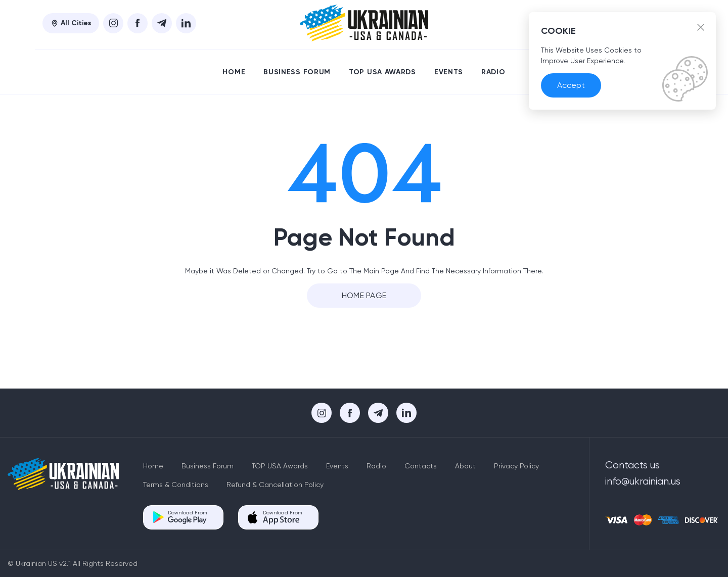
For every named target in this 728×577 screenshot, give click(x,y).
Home (234, 72)
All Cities (71, 23)
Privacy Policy (516, 466)
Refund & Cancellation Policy (275, 485)
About (465, 466)
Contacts (421, 466)
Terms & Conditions (176, 485)
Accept (571, 85)
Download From (187, 517)
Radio (493, 72)
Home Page (364, 295)
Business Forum (297, 72)
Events (449, 72)
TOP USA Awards (382, 72)
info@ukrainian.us (643, 481)
